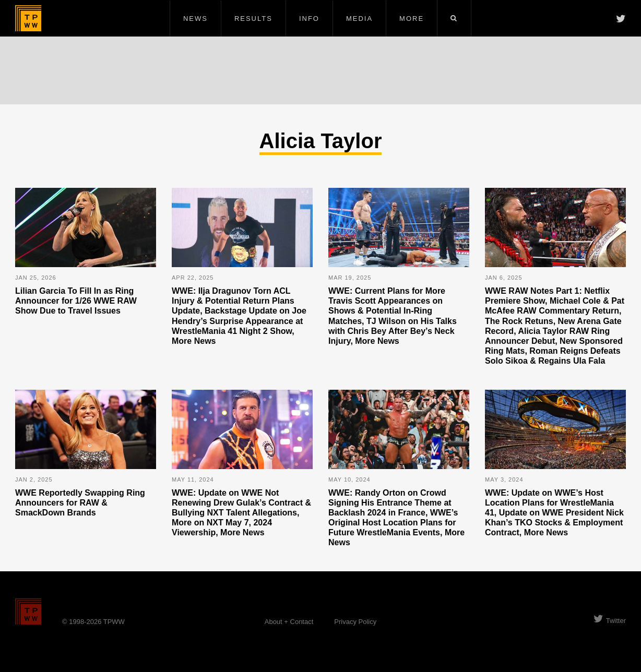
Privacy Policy (355, 622)
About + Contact (289, 622)
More (412, 19)
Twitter (610, 621)
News (195, 19)
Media (359, 19)
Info (309, 19)
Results (253, 19)
